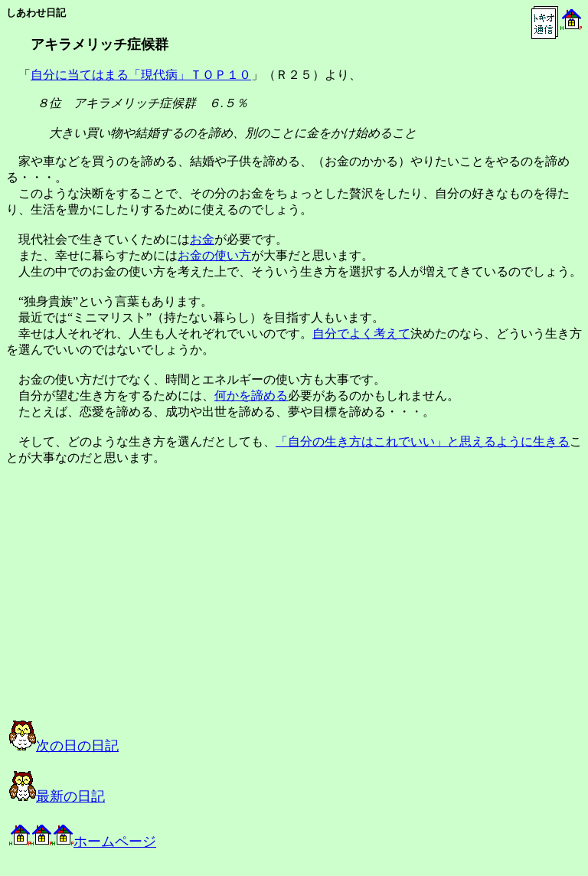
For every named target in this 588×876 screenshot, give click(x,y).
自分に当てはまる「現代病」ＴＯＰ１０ (141, 75)
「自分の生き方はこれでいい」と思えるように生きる (423, 441)
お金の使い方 (214, 255)
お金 (202, 239)
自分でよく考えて (361, 333)
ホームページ (83, 842)
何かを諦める (251, 396)
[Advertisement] (164, 606)
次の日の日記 (64, 746)
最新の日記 (57, 796)
